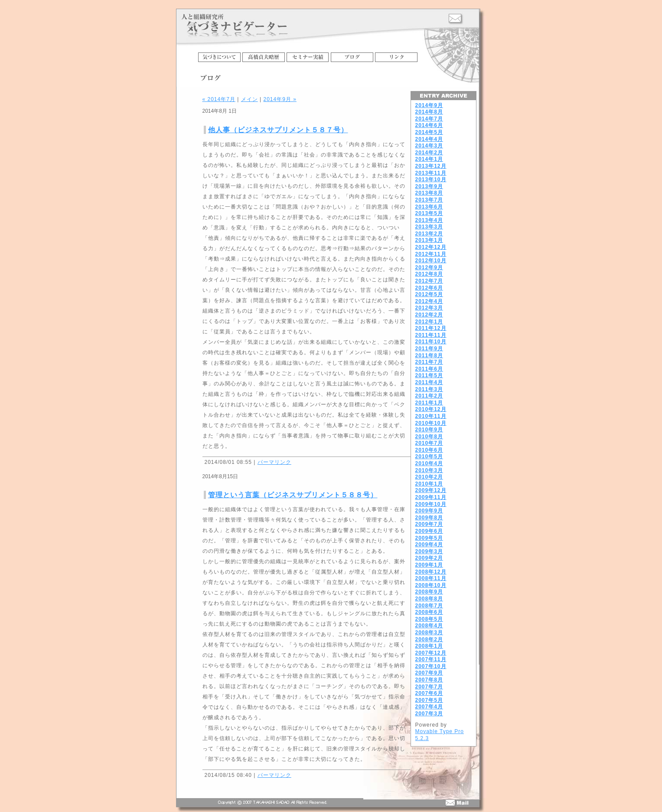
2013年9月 (429, 186)
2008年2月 (429, 639)
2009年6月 (429, 531)
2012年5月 (429, 294)
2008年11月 (431, 578)
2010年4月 (429, 463)
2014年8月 (429, 112)
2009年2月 (429, 558)
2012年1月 (429, 322)
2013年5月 (429, 213)
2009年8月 (429, 518)
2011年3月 (429, 389)
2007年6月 (429, 693)
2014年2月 (429, 153)
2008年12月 (431, 572)
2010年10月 (431, 423)
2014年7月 (429, 119)
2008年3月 (429, 633)
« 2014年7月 (219, 99)
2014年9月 (429, 105)
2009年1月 (429, 565)
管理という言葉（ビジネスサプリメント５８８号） (293, 495)
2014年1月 (429, 159)
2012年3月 (429, 308)
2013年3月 (429, 227)
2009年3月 (429, 551)
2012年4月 (429, 301)
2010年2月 (429, 477)
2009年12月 (431, 490)
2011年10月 (431, 342)
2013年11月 (431, 173)
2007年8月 (429, 680)
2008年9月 (429, 592)
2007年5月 (429, 700)
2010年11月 (431, 416)
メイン (249, 99)
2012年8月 (429, 274)
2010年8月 (429, 437)
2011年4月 (429, 382)
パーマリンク (274, 462)
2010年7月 (429, 443)
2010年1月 (429, 484)
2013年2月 (429, 234)
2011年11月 (431, 335)
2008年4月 (429, 626)
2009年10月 (431, 504)
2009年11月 (431, 497)
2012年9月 (429, 267)
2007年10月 (431, 666)
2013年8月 (429, 193)
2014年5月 (429, 132)
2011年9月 (429, 349)
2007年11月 (431, 659)
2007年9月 (429, 673)
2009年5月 (429, 538)
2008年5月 (429, 619)
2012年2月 (429, 315)
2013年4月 (429, 220)
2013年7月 (429, 200)
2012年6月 (429, 288)
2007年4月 (429, 707)
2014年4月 (429, 139)
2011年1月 (429, 403)
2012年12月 (431, 247)
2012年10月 (431, 261)
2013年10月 (431, 179)
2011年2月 (429, 396)
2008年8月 (429, 599)
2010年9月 (429, 430)
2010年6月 (429, 450)
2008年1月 (429, 646)
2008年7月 (429, 606)
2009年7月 (429, 524)
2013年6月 (429, 207)
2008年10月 (431, 585)
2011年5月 (429, 375)
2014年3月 (429, 146)
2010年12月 (431, 409)
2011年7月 (429, 362)
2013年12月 (431, 166)
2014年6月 (429, 125)
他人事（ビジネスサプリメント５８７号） (278, 130)
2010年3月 (429, 470)
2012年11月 (431, 254)
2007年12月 (431, 653)
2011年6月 (429, 369)
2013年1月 (429, 240)
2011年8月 (429, 355)
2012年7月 (429, 281)
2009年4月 (429, 545)
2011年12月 (431, 328)
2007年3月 (429, 714)
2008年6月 (429, 612)
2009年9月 (429, 511)
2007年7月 (429, 687)
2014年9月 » (280, 99)
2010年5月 (429, 457)
